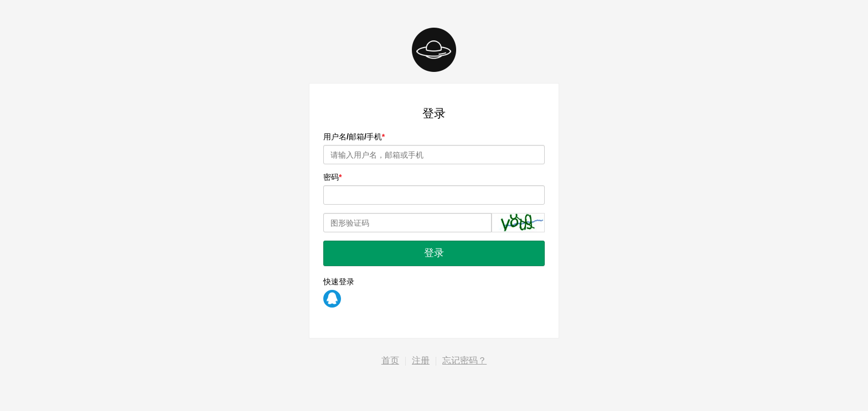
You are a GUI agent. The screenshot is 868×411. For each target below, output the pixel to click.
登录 (434, 253)
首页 (390, 360)
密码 (331, 177)
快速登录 (339, 282)
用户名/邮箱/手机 (353, 137)
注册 (421, 360)
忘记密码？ (464, 360)
